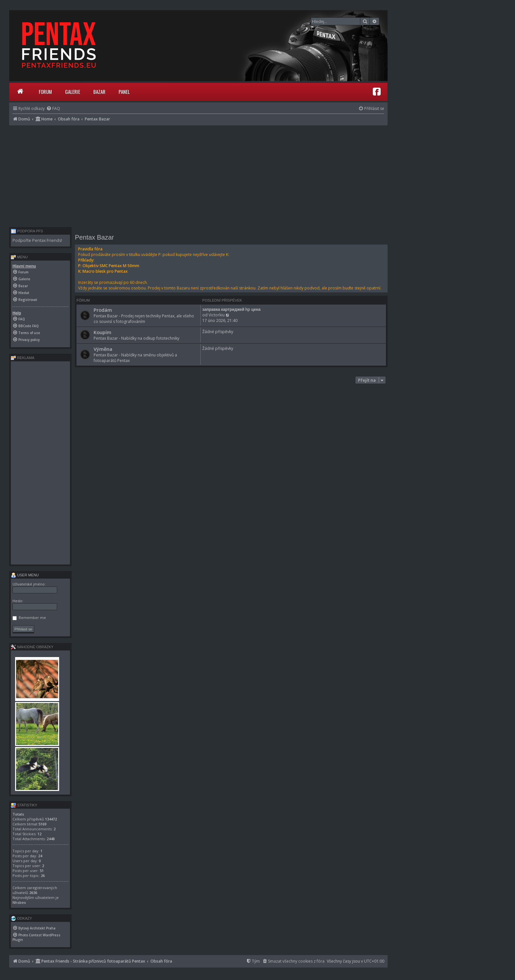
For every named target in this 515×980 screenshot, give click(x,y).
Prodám (103, 310)
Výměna (103, 349)
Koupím (102, 332)
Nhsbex (19, 902)
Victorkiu (217, 315)
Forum (45, 92)
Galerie (73, 92)
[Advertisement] (198, 175)
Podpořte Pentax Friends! (37, 240)
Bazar (99, 92)
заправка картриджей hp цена (231, 309)
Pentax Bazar (94, 237)
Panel (124, 92)
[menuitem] (53, 108)
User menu (25, 575)
